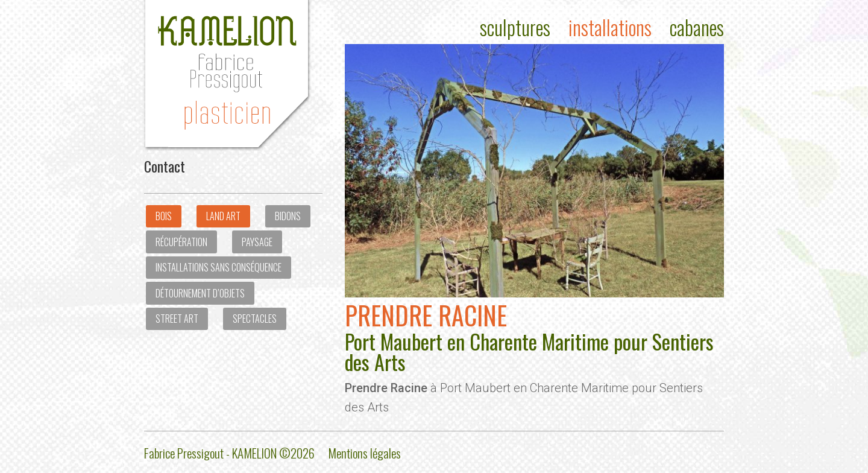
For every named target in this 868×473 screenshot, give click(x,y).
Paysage (257, 242)
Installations (610, 27)
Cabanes (697, 27)
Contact (165, 166)
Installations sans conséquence (219, 267)
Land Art (223, 216)
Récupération (181, 242)
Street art (177, 319)
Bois (164, 216)
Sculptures (515, 27)
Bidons (288, 216)
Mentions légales (364, 453)
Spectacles (255, 319)
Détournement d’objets (200, 293)
